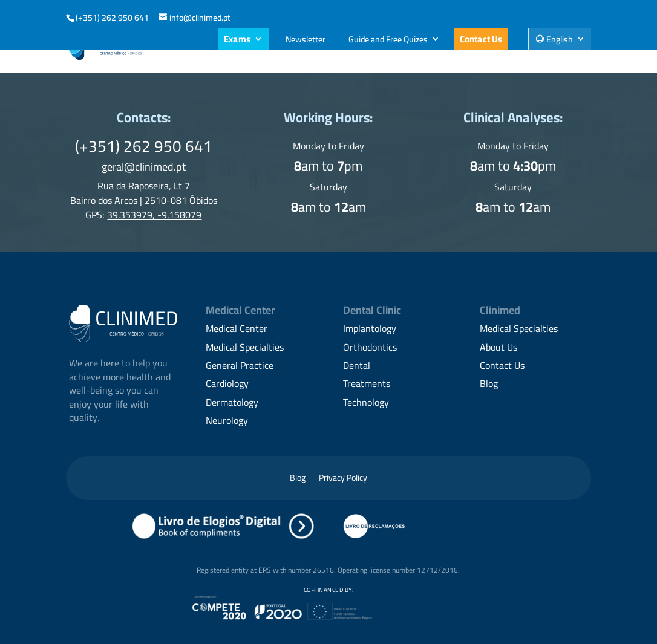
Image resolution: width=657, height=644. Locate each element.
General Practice (240, 365)
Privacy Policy (343, 480)
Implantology (370, 328)
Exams (237, 39)
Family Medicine (345, 48)
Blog (519, 48)
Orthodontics (370, 347)
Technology (366, 402)
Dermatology (232, 402)
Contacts (569, 48)
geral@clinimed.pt (144, 167)
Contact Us (481, 39)
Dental (357, 365)
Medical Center (237, 328)
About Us (184, 48)
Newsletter (306, 39)
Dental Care (250, 48)
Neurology (227, 420)
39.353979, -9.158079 (154, 215)
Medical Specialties (444, 48)
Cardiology (227, 383)
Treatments (367, 383)
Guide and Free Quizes (388, 39)
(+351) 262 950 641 (112, 18)
